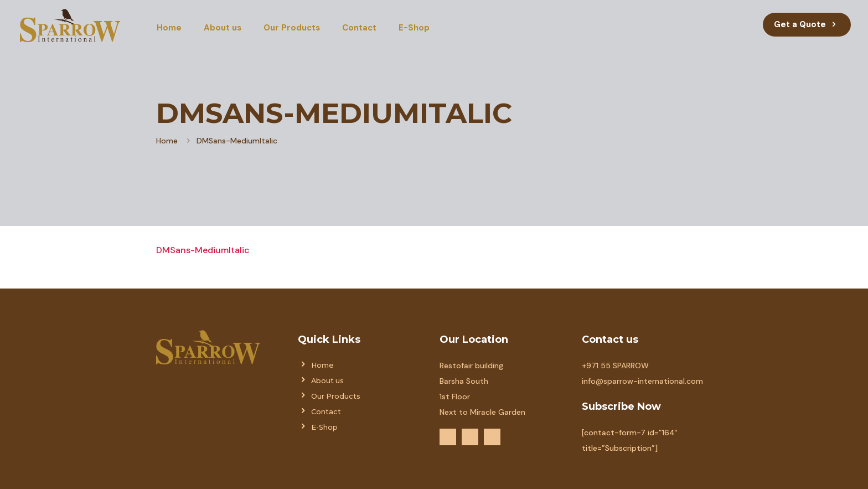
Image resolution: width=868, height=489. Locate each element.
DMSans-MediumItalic (203, 250)
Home (167, 141)
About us (327, 381)
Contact (326, 412)
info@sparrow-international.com (642, 381)
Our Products (336, 396)
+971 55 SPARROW (615, 366)
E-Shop (324, 427)
